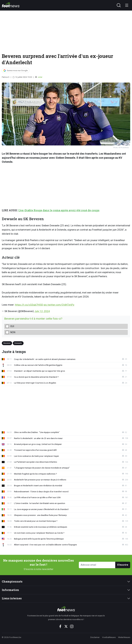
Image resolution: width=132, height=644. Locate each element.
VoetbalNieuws (109, 637)
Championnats (12, 582)
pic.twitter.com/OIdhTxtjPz (59, 305)
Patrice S (6, 77)
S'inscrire (123, 565)
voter (40, 77)
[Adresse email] (97, 565)
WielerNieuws (124, 637)
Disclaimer (95, 637)
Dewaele (18, 343)
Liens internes (12, 598)
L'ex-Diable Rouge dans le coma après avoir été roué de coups (59, 210)
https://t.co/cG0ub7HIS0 (29, 305)
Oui (12, 326)
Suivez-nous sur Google (17, 70)
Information (10, 590)
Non (13, 332)
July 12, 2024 (42, 311)
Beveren (7, 343)
